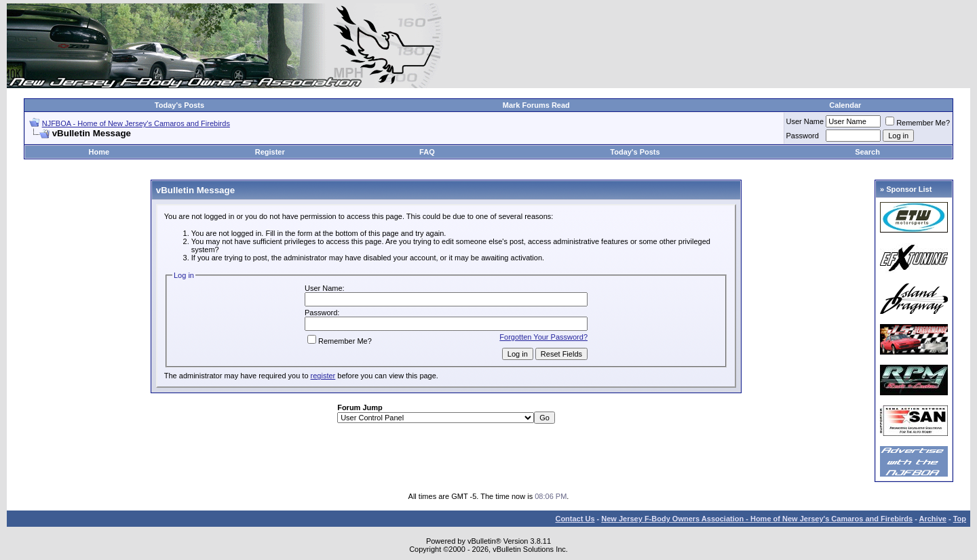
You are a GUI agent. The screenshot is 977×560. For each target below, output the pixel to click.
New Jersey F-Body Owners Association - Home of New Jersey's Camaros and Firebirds (757, 519)
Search (867, 152)
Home (99, 152)
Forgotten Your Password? (543, 337)
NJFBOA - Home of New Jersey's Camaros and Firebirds (136, 123)
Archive (933, 519)
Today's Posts (179, 105)
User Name (805, 121)
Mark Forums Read (536, 105)
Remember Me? (918, 123)
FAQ (427, 152)
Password (803, 136)
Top (960, 519)
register (323, 376)
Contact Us (575, 519)
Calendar (845, 105)
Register (270, 152)
